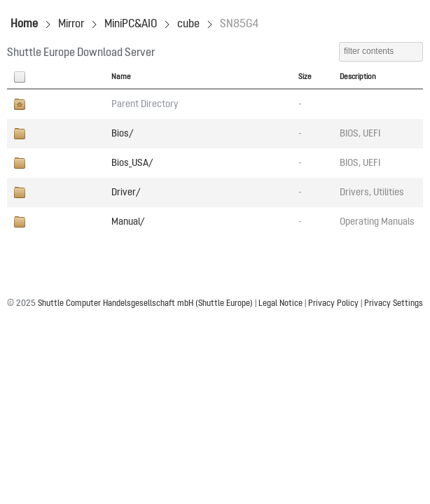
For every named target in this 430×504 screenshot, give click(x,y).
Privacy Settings (394, 304)
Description (358, 77)
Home (24, 24)
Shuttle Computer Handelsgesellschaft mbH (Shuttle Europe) (145, 304)
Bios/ (122, 134)
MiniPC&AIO (131, 24)
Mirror (71, 24)
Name (121, 77)
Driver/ (126, 192)
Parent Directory (145, 104)
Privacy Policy (333, 304)
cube (188, 24)
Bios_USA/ (132, 163)
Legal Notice (280, 304)
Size (305, 77)
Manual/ (128, 222)
